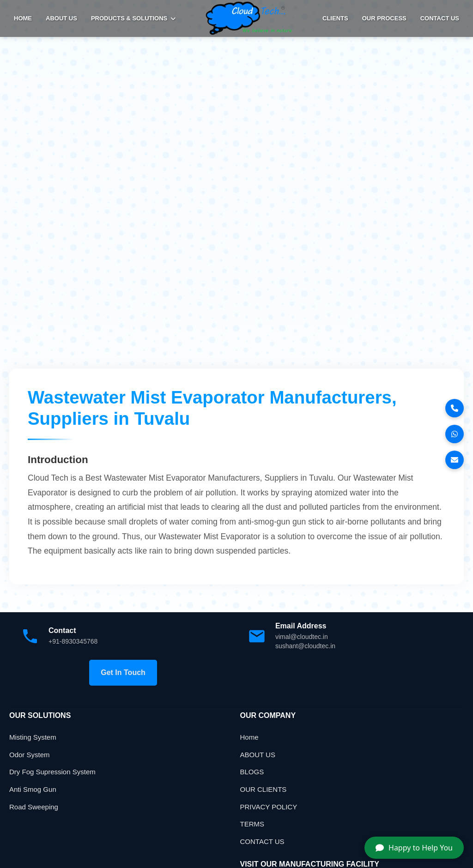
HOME (23, 18)
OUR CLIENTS (264, 789)
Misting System (33, 737)
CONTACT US (262, 841)
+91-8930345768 (73, 641)
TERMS (252, 824)
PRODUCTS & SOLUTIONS (133, 18)
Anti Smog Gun (33, 789)
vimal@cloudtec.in (302, 637)
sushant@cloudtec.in (305, 646)
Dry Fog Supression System (52, 772)
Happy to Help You (414, 848)
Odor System (30, 755)
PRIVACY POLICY (269, 807)
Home (249, 737)
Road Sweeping (34, 807)
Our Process (384, 18)
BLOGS (252, 772)
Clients (335, 18)
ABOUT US (61, 18)
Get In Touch (123, 672)
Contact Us (440, 18)
